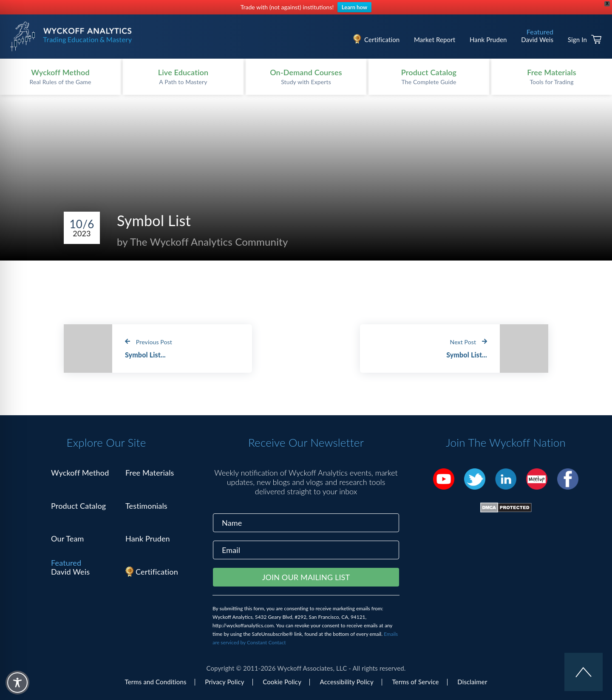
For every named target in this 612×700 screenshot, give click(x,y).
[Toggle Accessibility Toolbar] (17, 683)
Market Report (435, 40)
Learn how (354, 7)
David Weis (537, 40)
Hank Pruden (488, 40)
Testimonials (146, 506)
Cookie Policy (282, 682)
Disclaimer (472, 682)
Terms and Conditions (156, 682)
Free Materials (150, 473)
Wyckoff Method (80, 473)
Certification (382, 40)
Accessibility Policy (347, 682)
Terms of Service (415, 682)
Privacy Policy (224, 682)
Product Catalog (78, 506)
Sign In (577, 40)
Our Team (68, 538)
